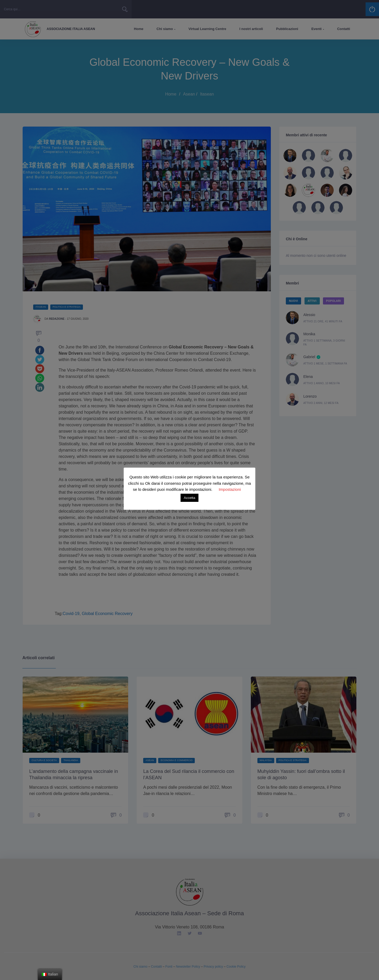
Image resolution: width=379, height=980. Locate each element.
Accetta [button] (189, 498)
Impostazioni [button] (230, 489)
